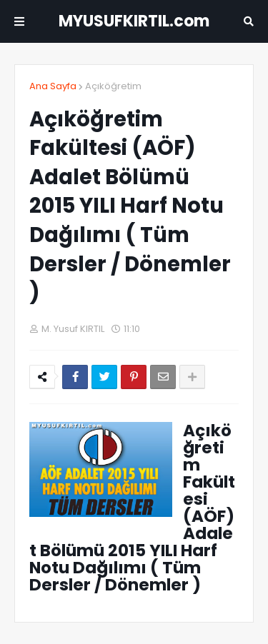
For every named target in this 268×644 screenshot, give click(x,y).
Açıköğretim (113, 86)
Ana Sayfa (53, 86)
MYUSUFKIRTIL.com (134, 21)
